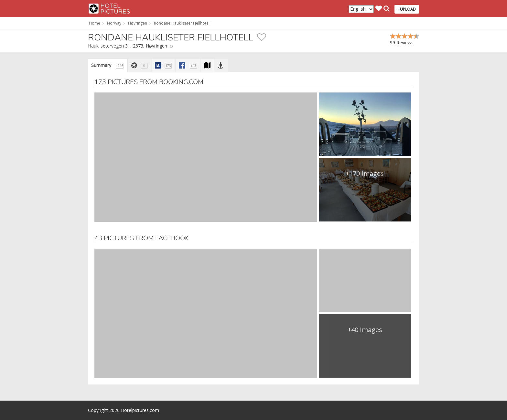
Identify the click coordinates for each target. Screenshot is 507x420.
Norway (114, 23)
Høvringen (138, 23)
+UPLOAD (407, 9)
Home (95, 23)
